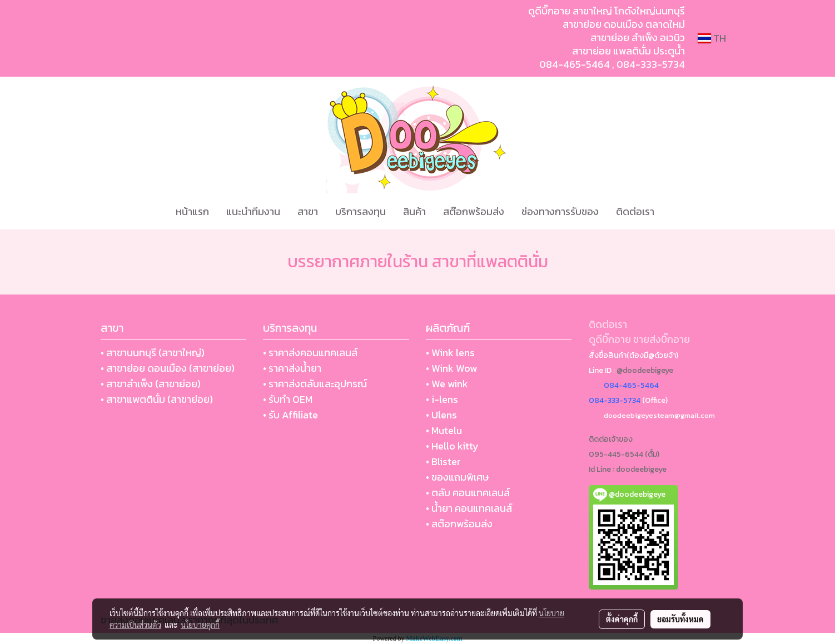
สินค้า (414, 211)
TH (712, 38)
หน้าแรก (192, 211)
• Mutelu (444, 430)
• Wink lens (450, 353)
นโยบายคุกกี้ (200, 625)
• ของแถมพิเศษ (457, 477)
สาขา (308, 211)
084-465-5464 (575, 64)
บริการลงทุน (361, 211)
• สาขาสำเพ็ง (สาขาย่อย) (151, 384)
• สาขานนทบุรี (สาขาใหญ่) (153, 353)
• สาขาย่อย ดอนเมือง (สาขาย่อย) (168, 368)
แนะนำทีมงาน (253, 211)
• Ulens (441, 415)
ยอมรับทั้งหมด (680, 619)
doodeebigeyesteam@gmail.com (659, 415)
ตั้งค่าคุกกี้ (622, 619)
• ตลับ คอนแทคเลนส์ (468, 493)
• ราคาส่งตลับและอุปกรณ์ (315, 384)
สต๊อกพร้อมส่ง (474, 211)
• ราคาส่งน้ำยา (292, 368)
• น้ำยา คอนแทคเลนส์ (469, 508)
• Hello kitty (452, 446)
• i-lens (442, 399)
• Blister (443, 461)
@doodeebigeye (645, 370)
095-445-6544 (616, 454)
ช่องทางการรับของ (560, 211)
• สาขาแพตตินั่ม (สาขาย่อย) (157, 399)
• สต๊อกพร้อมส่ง (459, 524)
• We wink (447, 384)
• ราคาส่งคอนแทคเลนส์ (310, 353)
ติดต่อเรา (635, 211)
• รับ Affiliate (290, 415)
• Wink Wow (451, 368)
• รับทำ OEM (288, 399)
